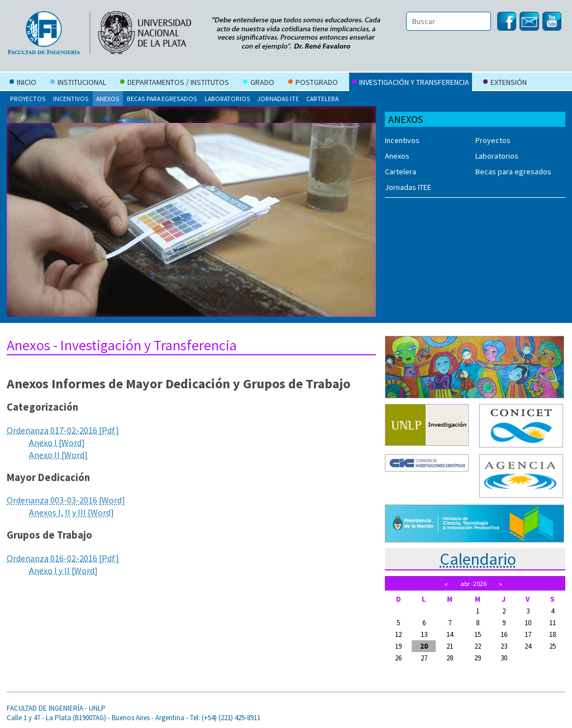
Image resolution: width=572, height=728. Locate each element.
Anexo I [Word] (57, 442)
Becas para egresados (162, 99)
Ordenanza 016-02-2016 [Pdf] (63, 558)
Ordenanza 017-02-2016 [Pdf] (63, 430)
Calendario (478, 559)
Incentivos (71, 99)
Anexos (108, 99)
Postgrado (313, 83)
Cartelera (322, 99)
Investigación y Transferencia (411, 83)
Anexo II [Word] (58, 455)
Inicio (23, 83)
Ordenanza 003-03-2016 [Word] (66, 500)
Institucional (78, 83)
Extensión (505, 83)
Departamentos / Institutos (175, 83)
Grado (259, 83)
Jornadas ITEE (408, 187)
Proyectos (28, 99)
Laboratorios (227, 99)
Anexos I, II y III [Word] (71, 512)
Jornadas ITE (278, 99)
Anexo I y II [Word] (63, 570)
